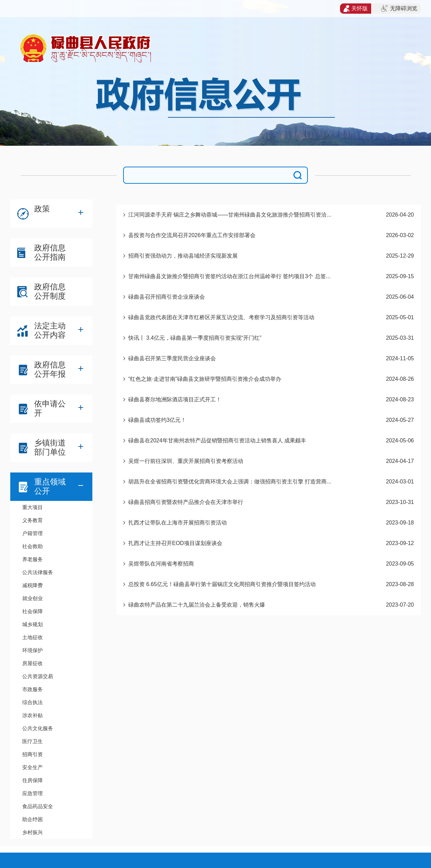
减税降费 (32, 585)
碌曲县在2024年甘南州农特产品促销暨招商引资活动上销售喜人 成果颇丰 (217, 441)
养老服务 (32, 559)
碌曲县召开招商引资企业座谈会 (167, 297)
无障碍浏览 (399, 9)
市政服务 (32, 689)
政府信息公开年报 (50, 369)
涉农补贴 (32, 715)
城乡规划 (32, 624)
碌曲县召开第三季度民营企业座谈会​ (172, 358)
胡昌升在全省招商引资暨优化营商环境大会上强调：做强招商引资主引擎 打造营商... (230, 482)
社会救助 (32, 546)
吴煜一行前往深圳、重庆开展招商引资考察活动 (186, 461)
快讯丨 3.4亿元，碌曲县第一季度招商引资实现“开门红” (195, 338)
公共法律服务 (38, 572)
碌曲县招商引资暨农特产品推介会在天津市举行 (186, 502)
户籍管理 (32, 533)
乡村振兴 (32, 832)
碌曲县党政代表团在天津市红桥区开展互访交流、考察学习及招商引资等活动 (221, 317)
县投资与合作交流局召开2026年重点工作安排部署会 (192, 235)
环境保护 (32, 650)
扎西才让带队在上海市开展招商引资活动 (178, 523)
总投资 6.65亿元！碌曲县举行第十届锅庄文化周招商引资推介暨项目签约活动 (222, 584)
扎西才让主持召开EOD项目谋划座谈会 (175, 543)
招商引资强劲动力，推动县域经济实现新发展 (183, 256)
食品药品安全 (38, 806)
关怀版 (356, 9)
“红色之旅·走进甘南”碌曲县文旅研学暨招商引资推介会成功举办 (205, 379)
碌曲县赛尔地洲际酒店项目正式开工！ (175, 399)
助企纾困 (32, 819)
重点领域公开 (50, 486)
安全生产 (32, 767)
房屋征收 (32, 663)
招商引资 (32, 754)
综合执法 (32, 702)
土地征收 (32, 637)
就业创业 (32, 598)
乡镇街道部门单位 (50, 447)
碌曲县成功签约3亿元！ (157, 420)
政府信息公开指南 (50, 252)
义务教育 (32, 520)
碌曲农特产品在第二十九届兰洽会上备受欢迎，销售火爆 (197, 605)
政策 (42, 209)
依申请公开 (50, 408)
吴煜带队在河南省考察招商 (161, 564)
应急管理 (32, 793)
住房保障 (32, 780)
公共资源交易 (38, 676)
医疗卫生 (32, 741)
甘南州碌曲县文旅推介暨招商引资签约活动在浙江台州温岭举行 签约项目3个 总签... (229, 276)
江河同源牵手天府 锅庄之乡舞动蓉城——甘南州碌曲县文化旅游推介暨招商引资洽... (230, 215)
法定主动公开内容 (50, 330)
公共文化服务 (38, 728)
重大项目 (32, 507)
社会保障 (32, 611)
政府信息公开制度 (50, 291)
